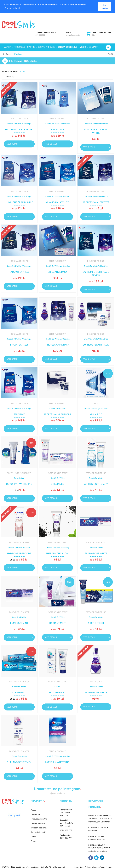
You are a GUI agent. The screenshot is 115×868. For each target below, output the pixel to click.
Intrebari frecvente (39, 828)
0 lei (101, 34)
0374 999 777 (40, 35)
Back (110, 54)
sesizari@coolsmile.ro (98, 851)
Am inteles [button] (105, 7)
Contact (93, 47)
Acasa (8, 47)
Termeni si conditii (39, 832)
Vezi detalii (13, 144)
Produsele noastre (24, 47)
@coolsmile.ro (58, 793)
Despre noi (35, 814)
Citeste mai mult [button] (12, 8)
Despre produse (46, 47)
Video (83, 47)
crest (24, 71)
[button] (58, 77)
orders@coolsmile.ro (74, 35)
